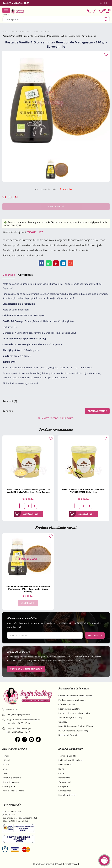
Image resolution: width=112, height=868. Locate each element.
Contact (62, 773)
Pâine (5, 773)
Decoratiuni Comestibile (69, 735)
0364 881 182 (35, 232)
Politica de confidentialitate (71, 760)
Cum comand (65, 782)
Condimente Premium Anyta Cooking (75, 696)
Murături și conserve (12, 778)
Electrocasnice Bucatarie (69, 709)
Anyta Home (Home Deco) (70, 718)
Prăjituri (6, 760)
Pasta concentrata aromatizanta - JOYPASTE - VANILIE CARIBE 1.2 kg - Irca (83, 491)
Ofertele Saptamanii (68, 704)
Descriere (9, 275)
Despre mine (64, 778)
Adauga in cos (27, 514)
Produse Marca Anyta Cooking (72, 700)
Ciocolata (63, 722)
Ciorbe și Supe (9, 786)
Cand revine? (28, 603)
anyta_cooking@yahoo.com (17, 715)
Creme (5, 769)
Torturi (5, 756)
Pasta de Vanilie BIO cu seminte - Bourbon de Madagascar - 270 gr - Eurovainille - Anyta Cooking (28, 589)
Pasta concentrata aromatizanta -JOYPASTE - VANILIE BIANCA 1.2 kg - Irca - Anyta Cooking (28, 491)
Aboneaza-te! (95, 635)
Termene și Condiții (67, 756)
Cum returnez (65, 791)
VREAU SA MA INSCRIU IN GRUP (26, 669)
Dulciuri (6, 764)
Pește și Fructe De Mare (13, 791)
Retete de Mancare (11, 782)
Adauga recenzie (97, 411)
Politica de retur (66, 764)
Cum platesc (64, 786)
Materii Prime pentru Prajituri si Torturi (76, 726)
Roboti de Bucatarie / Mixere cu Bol (74, 713)
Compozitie (26, 275)
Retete (61, 769)
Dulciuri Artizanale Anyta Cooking (74, 731)
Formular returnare (67, 795)
